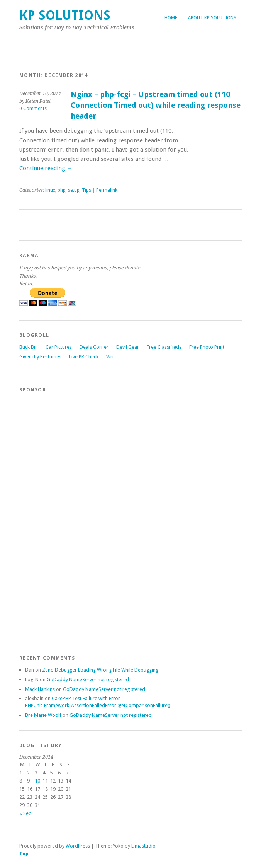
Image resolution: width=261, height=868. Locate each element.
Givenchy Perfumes (40, 357)
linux (50, 190)
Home (171, 18)
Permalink (107, 190)
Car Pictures (59, 347)
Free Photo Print (207, 347)
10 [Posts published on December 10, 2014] (37, 781)
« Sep (25, 813)
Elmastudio (143, 846)
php (62, 190)
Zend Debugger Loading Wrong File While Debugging (100, 670)
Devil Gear (128, 347)
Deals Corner (94, 347)
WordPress (78, 846)
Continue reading (46, 168)
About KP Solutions (212, 18)
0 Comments (33, 109)
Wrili (111, 357)
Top (24, 854)
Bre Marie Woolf (43, 715)
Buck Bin (29, 347)
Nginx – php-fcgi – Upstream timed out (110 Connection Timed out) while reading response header (156, 105)
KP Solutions (65, 15)
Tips (86, 190)
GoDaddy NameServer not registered (88, 680)
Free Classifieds (164, 347)
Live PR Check (84, 357)
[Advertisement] (50, 514)
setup (74, 190)
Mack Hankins (40, 689)
